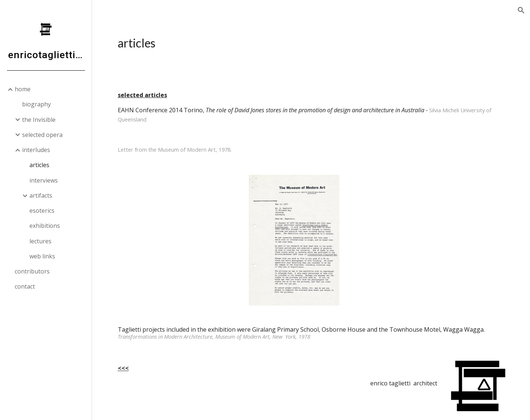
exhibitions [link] (45, 226)
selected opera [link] (42, 135)
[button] (521, 10)
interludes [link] (36, 150)
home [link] (23, 89)
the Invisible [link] (39, 120)
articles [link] (39, 165)
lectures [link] (40, 241)
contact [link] (25, 286)
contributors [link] (32, 271)
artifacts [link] (41, 195)
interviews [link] (44, 180)
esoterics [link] (42, 211)
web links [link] (42, 256)
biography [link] (36, 104)
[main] (311, 43)
